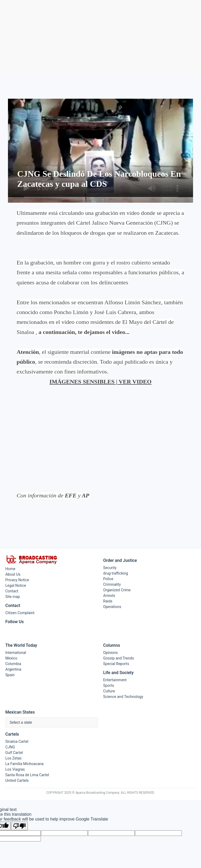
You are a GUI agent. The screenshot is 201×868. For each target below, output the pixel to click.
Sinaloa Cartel (17, 741)
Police (108, 579)
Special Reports (116, 664)
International (16, 653)
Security (110, 568)
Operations (112, 607)
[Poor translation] (19, 826)
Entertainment (115, 680)
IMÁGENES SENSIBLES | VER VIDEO (100, 382)
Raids (108, 601)
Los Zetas (13, 758)
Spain (10, 675)
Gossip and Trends (119, 658)
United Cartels (17, 780)
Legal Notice (16, 585)
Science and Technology (123, 697)
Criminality (112, 584)
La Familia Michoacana (24, 764)
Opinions (111, 653)
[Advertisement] (100, 37)
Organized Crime (117, 590)
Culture (109, 691)
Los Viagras (15, 769)
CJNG (10, 747)
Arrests (109, 596)
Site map (13, 597)
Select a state (21, 722)
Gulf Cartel (14, 753)
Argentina (13, 669)
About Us (13, 574)
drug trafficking (116, 573)
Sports (109, 685)
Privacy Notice (17, 580)
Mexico (11, 658)
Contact (12, 591)
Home (10, 569)
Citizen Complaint (20, 613)
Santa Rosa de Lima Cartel (27, 775)
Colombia (13, 664)
